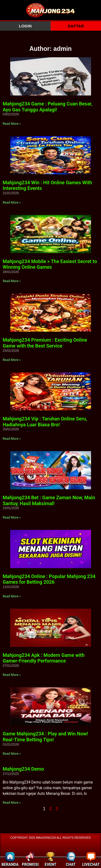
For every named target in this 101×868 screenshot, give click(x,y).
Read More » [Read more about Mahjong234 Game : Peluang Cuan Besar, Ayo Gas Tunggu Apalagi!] (12, 124)
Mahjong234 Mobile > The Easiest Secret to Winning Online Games (50, 264)
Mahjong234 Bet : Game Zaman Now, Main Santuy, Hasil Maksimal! (49, 500)
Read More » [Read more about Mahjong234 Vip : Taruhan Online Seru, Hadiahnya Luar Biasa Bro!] (12, 439)
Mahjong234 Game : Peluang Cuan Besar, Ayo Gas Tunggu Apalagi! (48, 107)
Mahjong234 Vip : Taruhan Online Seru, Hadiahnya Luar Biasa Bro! (45, 422)
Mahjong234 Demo (23, 769)
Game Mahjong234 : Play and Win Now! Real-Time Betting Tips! (45, 737)
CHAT (71, 865)
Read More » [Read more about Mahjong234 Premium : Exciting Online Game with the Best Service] (12, 360)
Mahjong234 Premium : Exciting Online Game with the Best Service (45, 343)
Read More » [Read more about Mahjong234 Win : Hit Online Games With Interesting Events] (12, 203)
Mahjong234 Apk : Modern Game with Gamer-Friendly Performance (44, 658)
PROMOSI (30, 865)
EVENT (50, 865)
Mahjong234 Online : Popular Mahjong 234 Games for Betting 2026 (49, 579)
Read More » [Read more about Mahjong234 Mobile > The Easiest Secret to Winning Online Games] (12, 281)
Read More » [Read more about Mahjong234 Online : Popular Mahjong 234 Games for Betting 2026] (12, 596)
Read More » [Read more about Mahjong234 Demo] (12, 803)
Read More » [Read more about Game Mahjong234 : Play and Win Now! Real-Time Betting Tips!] (12, 754)
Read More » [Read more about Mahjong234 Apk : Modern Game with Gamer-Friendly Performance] (12, 675)
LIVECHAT (91, 865)
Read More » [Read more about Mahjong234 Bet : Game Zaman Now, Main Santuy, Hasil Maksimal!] (12, 518)
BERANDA (10, 865)
